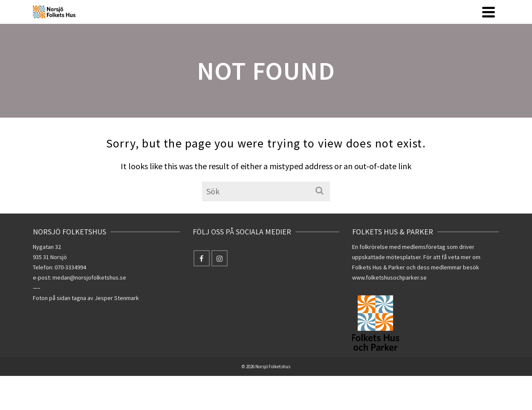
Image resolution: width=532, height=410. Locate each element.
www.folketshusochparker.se (389, 277)
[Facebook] (202, 258)
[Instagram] (220, 258)
